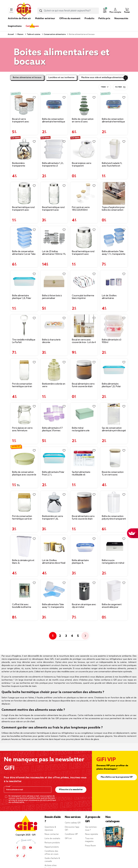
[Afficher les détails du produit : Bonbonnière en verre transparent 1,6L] (54, 502)
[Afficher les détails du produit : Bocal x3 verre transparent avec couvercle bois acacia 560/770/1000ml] (24, 105)
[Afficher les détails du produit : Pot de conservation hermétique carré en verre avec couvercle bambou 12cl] (24, 502)
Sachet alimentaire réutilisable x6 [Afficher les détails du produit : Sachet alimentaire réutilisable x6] (81, 473)
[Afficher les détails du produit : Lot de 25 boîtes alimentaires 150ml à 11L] (54, 238)
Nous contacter (52, 834)
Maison (20, 34)
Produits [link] (89, 18)
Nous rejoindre (92, 834)
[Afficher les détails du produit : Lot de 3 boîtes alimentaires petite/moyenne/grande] (114, 282)
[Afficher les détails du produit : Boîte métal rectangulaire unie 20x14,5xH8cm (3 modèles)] (84, 414)
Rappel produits (52, 847)
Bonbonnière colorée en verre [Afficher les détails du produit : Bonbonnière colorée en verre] (54, 385)
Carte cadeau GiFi (73, 823)
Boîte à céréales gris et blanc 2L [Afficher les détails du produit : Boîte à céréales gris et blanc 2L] (23, 562)
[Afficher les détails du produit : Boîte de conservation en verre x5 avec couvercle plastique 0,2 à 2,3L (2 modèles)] (84, 105)
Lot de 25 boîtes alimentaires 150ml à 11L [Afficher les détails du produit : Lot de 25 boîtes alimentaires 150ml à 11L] (54, 253)
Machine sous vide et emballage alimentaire (102, 78)
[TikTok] (24, 856)
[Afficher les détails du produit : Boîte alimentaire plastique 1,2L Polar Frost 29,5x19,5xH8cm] (114, 370)
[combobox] (68, 11)
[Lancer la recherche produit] (41, 11)
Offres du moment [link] (70, 18)
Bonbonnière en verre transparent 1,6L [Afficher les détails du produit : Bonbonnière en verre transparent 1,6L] (53, 518)
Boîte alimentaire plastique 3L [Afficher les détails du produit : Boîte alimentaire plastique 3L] (80, 562)
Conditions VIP (71, 834)
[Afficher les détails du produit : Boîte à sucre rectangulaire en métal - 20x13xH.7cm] (114, 546)
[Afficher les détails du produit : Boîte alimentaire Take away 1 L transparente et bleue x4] (54, 591)
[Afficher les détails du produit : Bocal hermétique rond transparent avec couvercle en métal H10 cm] (84, 238)
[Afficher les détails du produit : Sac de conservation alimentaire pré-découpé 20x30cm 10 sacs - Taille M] (114, 414)
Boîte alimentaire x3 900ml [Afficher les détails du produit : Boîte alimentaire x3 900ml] (112, 341)
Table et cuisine (33, 34)
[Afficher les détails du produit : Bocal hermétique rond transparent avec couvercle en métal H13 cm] (24, 193)
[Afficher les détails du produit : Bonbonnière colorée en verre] (54, 370)
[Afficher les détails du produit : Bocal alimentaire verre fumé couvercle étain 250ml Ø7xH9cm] (84, 502)
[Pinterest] (18, 856)
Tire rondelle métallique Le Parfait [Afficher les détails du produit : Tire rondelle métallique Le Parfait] (24, 341)
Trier (103, 87)
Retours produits (52, 843)
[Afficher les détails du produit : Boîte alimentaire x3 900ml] (114, 326)
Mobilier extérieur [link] (45, 18)
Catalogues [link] (32, 26)
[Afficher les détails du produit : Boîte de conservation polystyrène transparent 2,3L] (114, 502)
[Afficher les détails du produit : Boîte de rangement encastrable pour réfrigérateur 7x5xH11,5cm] (114, 591)
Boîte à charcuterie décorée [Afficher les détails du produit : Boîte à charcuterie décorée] (51, 341)
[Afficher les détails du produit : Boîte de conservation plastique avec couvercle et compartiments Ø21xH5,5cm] (24, 458)
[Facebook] (18, 848)
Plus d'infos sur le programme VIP (117, 777)
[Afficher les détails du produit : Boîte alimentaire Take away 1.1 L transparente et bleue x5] (114, 238)
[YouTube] (30, 848)
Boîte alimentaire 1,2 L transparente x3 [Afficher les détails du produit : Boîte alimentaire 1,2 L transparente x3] (53, 165)
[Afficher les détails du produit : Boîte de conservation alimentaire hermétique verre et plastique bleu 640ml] (54, 105)
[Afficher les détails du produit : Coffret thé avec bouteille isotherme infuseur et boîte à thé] (24, 591)
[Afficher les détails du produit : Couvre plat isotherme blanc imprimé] (84, 282)
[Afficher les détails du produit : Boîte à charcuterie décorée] (54, 326)
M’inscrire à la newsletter (71, 790)
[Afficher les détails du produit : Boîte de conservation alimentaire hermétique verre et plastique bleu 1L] (114, 105)
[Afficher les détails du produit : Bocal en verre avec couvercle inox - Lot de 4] (84, 326)
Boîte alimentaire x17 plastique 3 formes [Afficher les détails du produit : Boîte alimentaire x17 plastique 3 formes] (52, 429)
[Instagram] (24, 848)
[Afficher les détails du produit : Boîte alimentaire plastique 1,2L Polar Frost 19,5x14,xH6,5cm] (24, 282)
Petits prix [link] (104, 18)
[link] (89, 22)
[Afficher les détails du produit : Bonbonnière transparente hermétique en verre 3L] (24, 149)
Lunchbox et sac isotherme (61, 78)
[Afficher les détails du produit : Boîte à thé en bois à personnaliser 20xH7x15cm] (54, 282)
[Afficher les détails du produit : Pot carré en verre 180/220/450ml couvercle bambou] (84, 193)
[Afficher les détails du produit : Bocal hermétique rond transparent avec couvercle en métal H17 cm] (54, 193)
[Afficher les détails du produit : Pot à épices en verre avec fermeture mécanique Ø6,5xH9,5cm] (24, 414)
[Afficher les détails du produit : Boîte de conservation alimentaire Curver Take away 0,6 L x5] (24, 238)
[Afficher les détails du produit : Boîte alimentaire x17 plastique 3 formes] (54, 414)
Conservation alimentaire (54, 34)
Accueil (11, 34)
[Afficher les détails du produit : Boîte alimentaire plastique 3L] (84, 546)
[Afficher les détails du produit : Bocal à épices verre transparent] (84, 149)
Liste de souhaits (52, 839)
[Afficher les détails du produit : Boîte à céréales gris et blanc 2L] (24, 546)
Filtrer (120, 87)
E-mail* (8, 787)
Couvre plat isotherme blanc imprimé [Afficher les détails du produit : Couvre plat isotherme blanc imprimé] (83, 297)
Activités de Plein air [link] (19, 18)
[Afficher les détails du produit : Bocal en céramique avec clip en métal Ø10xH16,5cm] (84, 591)
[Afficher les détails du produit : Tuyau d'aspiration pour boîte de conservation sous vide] (114, 193)
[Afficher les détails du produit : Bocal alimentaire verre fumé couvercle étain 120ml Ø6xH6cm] (84, 370)
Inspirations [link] (15, 26)
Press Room (90, 846)
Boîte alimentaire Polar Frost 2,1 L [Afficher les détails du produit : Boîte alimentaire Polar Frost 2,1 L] (53, 473)
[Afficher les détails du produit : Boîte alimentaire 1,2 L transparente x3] (54, 149)
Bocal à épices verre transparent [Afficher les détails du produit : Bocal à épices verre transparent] (82, 165)
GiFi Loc (68, 838)
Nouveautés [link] (121, 18)
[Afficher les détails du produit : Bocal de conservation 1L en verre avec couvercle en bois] (114, 458)
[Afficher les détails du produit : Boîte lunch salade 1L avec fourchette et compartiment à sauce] (114, 149)
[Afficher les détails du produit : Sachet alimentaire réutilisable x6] (84, 458)
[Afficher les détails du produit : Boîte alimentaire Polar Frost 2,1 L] (54, 458)
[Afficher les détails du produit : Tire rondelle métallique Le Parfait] (24, 326)
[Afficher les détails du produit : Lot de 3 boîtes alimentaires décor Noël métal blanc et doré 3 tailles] (54, 546)
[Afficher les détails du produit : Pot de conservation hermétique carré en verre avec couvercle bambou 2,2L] (24, 370)
